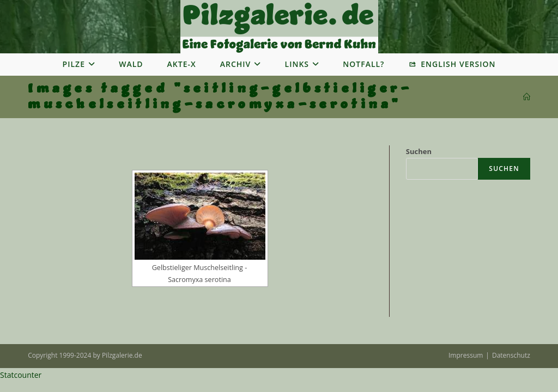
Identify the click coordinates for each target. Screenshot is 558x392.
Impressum (466, 355)
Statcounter (21, 375)
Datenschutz (511, 355)
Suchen (419, 151)
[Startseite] (527, 97)
